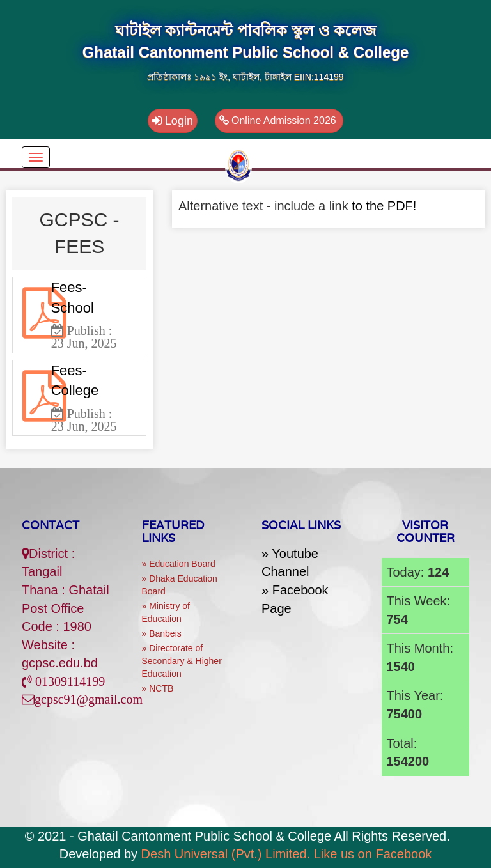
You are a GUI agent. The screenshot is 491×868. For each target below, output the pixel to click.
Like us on (373, 854)
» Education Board (179, 564)
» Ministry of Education (166, 612)
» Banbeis (162, 633)
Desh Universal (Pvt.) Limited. (226, 854)
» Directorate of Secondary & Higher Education (182, 661)
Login (173, 121)
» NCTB (158, 688)
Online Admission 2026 (279, 120)
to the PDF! (384, 206)
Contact (51, 525)
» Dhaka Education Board (180, 585)
